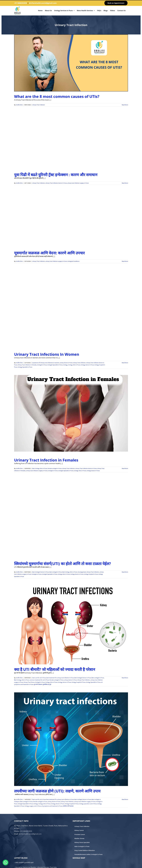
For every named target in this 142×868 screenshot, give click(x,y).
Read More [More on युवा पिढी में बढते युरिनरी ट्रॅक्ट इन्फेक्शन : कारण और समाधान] (125, 183)
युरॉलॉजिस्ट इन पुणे (47, 684)
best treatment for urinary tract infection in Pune (60, 678)
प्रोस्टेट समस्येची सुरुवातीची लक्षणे (24, 863)
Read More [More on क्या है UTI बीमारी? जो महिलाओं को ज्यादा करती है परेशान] (125, 678)
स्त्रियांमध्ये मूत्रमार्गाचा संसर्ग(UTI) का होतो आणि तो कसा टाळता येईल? (63, 564)
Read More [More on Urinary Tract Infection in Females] (125, 468)
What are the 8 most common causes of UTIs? (57, 96)
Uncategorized (82, 572)
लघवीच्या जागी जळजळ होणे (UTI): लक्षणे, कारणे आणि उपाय (57, 791)
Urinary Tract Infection (39, 105)
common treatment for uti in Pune (39, 680)
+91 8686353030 (21, 3)
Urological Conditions (73, 261)
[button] (6, 862)
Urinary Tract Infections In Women (47, 354)
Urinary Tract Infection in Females (27, 365)
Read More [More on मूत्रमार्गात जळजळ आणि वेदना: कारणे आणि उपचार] (125, 261)
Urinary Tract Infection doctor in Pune (56, 183)
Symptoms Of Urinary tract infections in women (46, 363)
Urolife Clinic (19, 105)
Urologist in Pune (42, 365)
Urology (65, 365)
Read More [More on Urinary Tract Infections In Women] (125, 363)
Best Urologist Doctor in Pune (41, 572)
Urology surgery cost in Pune (33, 806)
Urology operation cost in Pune (88, 804)
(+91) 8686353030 (26, 831)
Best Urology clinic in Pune (40, 468)
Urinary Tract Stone (29, 682)
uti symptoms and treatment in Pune (52, 806)
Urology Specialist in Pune (25, 367)
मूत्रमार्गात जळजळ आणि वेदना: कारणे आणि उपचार (49, 253)
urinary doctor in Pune (66, 363)
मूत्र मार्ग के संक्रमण (38, 684)
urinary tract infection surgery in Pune (78, 183)
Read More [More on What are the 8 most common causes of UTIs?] (125, 105)
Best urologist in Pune (56, 572)
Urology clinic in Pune (74, 365)
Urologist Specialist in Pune (55, 365)
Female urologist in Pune (55, 468)
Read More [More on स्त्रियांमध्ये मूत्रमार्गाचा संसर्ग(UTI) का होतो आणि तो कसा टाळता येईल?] (125, 572)
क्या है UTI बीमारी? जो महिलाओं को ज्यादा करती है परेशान (55, 669)
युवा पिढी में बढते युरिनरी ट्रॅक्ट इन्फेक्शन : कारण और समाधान (56, 175)
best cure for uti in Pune (39, 678)
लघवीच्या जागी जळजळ (68, 806)
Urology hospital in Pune (91, 574)
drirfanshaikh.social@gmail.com (43, 3)
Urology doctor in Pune (87, 365)
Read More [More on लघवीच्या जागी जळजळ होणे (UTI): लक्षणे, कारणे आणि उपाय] (125, 799)
